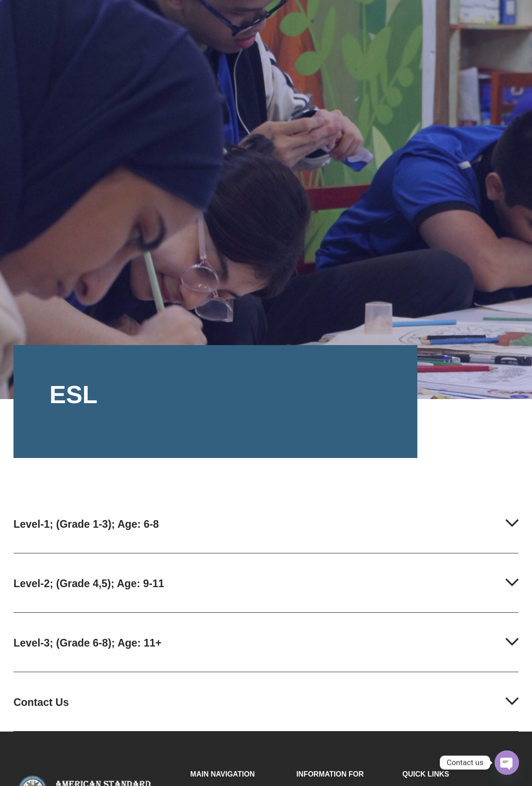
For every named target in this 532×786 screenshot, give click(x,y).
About (237, 20)
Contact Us (44, 712)
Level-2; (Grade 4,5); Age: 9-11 (97, 588)
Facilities (352, 20)
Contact (459, 19)
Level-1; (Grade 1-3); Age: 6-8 (94, 526)
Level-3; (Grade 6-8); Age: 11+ (96, 650)
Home (194, 20)
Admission (408, 20)
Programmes (293, 20)
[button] (266, 536)
